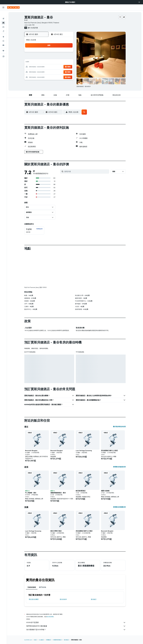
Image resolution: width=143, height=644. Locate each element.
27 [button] (59, 72)
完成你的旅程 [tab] (32, 587)
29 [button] (68, 72)
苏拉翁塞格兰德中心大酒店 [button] (109, 451)
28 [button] (63, 72)
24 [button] (44, 72)
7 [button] (63, 57)
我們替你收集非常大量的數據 (76, 626)
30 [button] (40, 76)
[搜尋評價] (86, 171)
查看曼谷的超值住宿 (119, 467)
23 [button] (40, 72)
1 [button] (68, 53)
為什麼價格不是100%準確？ (76, 630)
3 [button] (44, 57)
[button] (139, 2)
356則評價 (34, 28)
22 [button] (68, 67)
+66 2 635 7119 (29, 25)
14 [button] (64, 62)
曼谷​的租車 (63, 599)
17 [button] (44, 67)
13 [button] (59, 62)
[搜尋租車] (3, 22)
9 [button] (40, 62)
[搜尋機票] (3, 13)
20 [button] (59, 67)
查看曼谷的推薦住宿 (119, 507)
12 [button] (54, 62)
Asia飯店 (41, 640)
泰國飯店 (49, 640)
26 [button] (54, 72)
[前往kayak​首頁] (13, 7)
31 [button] (44, 76)
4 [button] (49, 57)
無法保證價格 (50, 617)
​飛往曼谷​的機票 (34, 599)
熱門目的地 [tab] (43, 587)
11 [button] (49, 62)
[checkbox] (34, 231)
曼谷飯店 (94, 599)
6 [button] (59, 57)
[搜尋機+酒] (3, 26)
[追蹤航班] (3, 36)
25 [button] (49, 72)
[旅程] (3, 46)
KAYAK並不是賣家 (76, 623)
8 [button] (68, 57)
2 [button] (40, 57)
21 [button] (64, 67)
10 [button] (44, 62)
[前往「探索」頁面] (3, 32)
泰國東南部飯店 (57, 640)
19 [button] (54, 67)
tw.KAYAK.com (28, 640)
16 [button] (40, 67)
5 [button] (54, 57)
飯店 (36, 640)
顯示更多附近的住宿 (119, 427)
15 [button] (68, 62)
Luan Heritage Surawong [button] (84, 451)
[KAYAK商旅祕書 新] (3, 40)
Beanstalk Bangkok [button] (31, 451)
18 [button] (49, 67)
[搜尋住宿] (3, 18)
